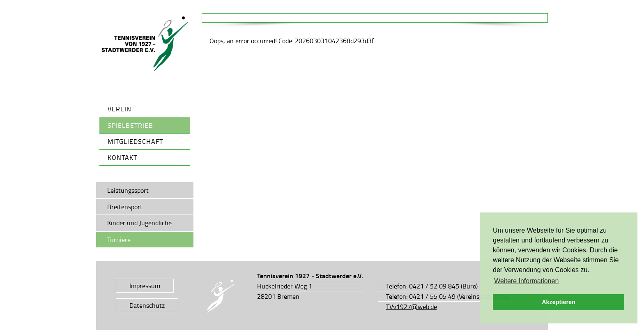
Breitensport (125, 207)
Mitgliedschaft (135, 141)
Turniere (119, 240)
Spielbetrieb (130, 125)
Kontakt (122, 157)
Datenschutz (147, 305)
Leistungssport (128, 190)
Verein (120, 109)
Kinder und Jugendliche (139, 223)
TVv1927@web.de (412, 307)
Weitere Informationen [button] (526, 281)
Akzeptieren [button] (559, 302)
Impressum (145, 286)
